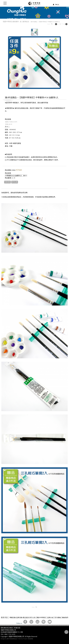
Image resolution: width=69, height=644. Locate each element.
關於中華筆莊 (41, 618)
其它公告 (32, 618)
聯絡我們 (65, 618)
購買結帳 (15, 182)
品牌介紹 (50, 618)
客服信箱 (17, 628)
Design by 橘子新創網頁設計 (9, 639)
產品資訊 (26, 618)
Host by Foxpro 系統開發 (26, 639)
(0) (57, 5)
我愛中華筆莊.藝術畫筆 (11, 22)
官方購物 (58, 618)
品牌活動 (19, 618)
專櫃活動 (13, 618)
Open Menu (5, 4)
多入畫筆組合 (25, 22)
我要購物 (7, 182)
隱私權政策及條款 (7, 628)
